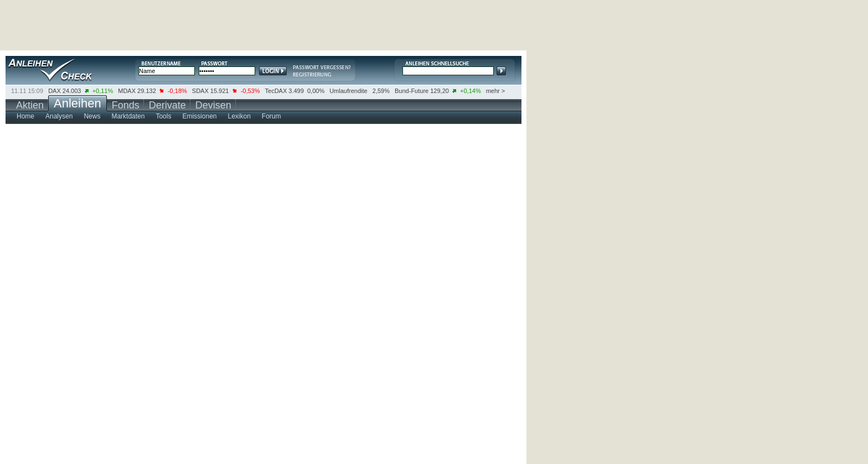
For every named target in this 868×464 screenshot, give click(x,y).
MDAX (127, 91)
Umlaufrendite (348, 91)
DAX (55, 91)
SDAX (200, 91)
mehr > (496, 91)
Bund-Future (412, 91)
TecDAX (276, 91)
